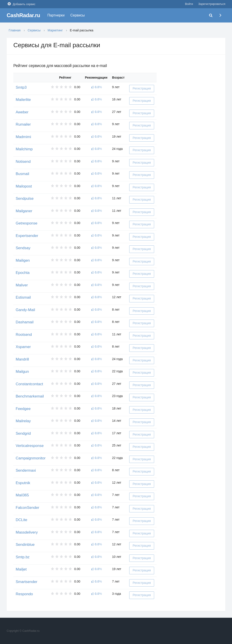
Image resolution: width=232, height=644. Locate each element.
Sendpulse (25, 199)
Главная (15, 30)
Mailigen (23, 260)
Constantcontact (29, 384)
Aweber (22, 112)
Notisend (23, 162)
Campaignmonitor (31, 458)
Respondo (24, 594)
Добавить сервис (21, 4)
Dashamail (25, 322)
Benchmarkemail (30, 396)
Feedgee (23, 409)
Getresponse (27, 223)
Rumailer (23, 124)
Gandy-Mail (25, 310)
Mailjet (21, 569)
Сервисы (78, 15)
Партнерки (56, 15)
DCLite (22, 520)
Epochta (23, 273)
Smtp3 (21, 87)
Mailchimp (24, 149)
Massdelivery (27, 532)
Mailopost (24, 186)
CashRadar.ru (23, 15)
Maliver (22, 285)
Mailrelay (23, 421)
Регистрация (142, 88)
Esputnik (23, 483)
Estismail (23, 297)
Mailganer (24, 211)
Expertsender (27, 236)
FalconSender (28, 508)
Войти (189, 4)
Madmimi (23, 137)
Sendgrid (23, 433)
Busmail (22, 174)
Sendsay (23, 248)
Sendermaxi (26, 470)
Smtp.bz (23, 557)
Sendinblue (25, 545)
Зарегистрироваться (212, 4)
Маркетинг (55, 30)
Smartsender (27, 582)
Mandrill (22, 359)
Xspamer (23, 347)
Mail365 (22, 495)
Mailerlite (23, 100)
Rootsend (24, 335)
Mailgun (22, 372)
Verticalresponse (30, 446)
